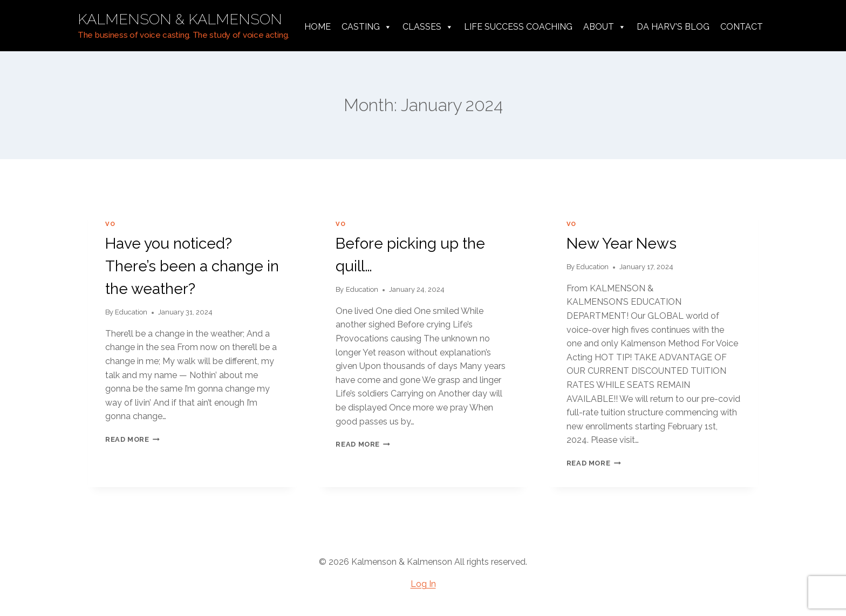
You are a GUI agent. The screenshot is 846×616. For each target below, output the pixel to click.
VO (110, 224)
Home (318, 27)
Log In (423, 584)
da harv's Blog (673, 27)
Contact (742, 27)
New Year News (622, 244)
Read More (132, 439)
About (605, 27)
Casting (367, 27)
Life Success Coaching (518, 27)
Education (131, 312)
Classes (428, 27)
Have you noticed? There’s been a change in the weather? (192, 266)
